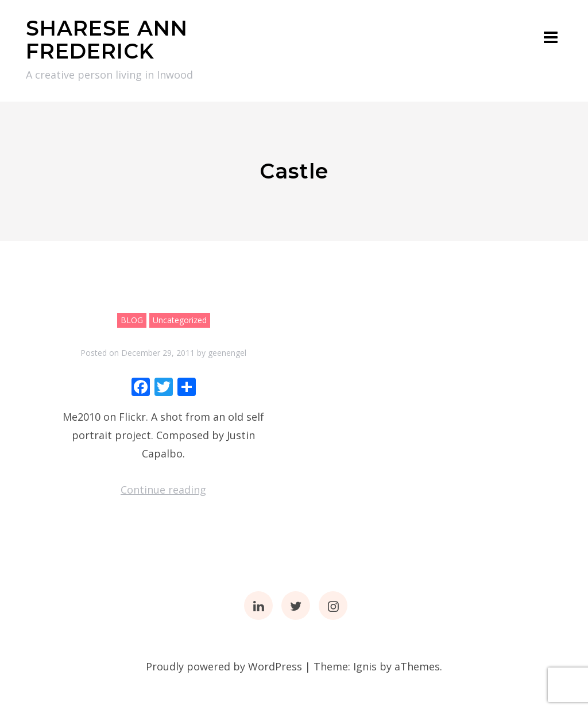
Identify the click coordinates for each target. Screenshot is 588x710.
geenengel (227, 353)
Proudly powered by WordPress (224, 666)
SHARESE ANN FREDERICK (107, 40)
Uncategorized (180, 320)
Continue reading (163, 490)
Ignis (365, 666)
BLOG (132, 320)
